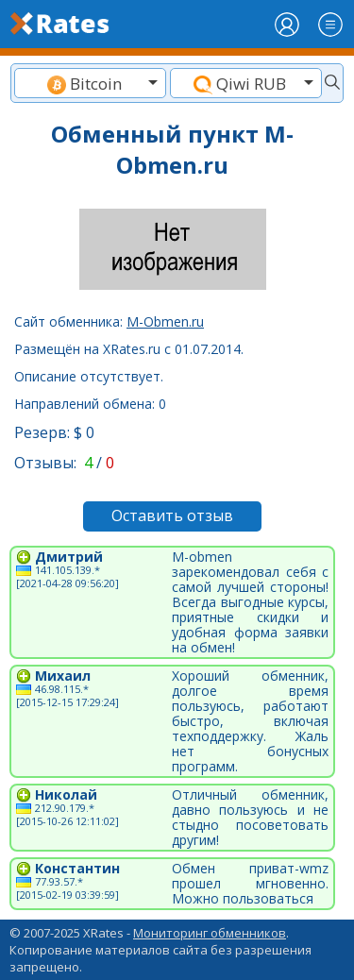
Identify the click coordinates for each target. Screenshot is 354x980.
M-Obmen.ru (165, 321)
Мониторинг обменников (210, 933)
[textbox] (90, 84)
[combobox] (90, 83)
